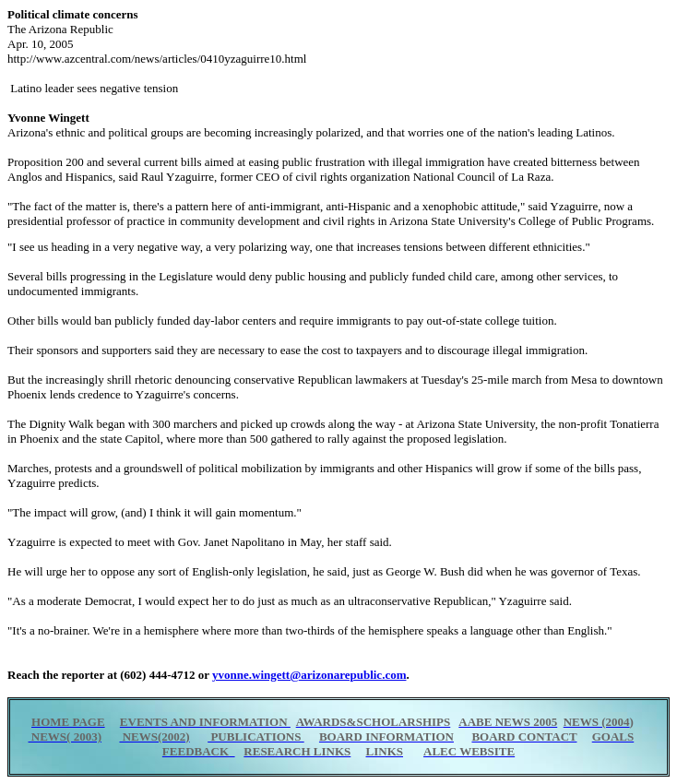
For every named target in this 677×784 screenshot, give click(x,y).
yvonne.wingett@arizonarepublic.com (309, 675)
